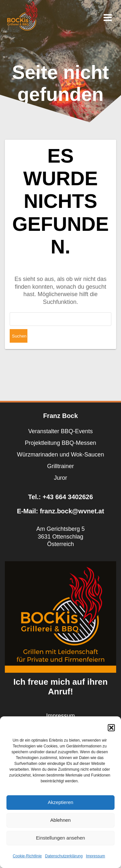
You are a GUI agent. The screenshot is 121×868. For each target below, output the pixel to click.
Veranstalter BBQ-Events (60, 431)
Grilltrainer (60, 466)
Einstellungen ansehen (61, 838)
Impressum (95, 856)
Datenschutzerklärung (64, 856)
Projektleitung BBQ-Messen (60, 443)
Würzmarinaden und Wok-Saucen (61, 455)
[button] (111, 728)
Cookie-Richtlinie (27, 856)
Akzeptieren (60, 802)
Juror (60, 478)
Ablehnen (60, 820)
